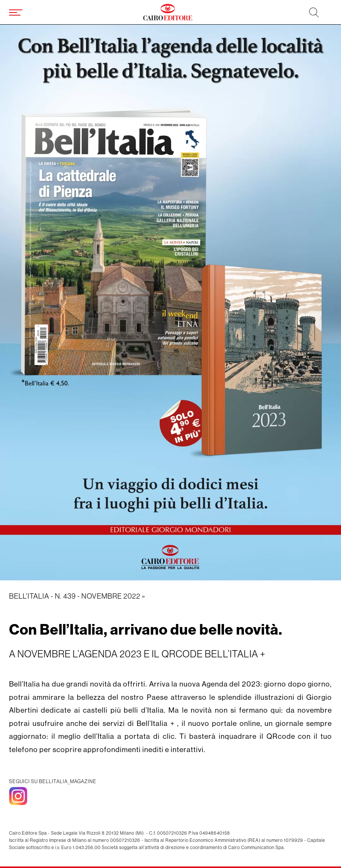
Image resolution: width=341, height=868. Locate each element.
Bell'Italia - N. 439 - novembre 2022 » (77, 596)
